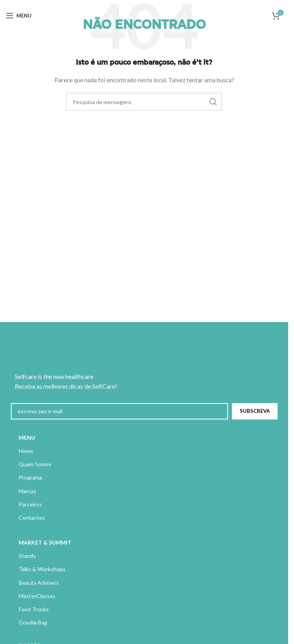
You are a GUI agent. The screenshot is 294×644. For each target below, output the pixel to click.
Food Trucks (34, 609)
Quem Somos (35, 464)
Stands (27, 556)
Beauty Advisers (39, 583)
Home (26, 451)
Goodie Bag (33, 622)
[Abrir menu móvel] (19, 16)
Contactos (32, 517)
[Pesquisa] (144, 102)
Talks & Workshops (42, 569)
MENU (27, 438)
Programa (30, 477)
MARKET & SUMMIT (45, 542)
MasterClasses (37, 596)
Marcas (28, 491)
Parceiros (30, 504)
